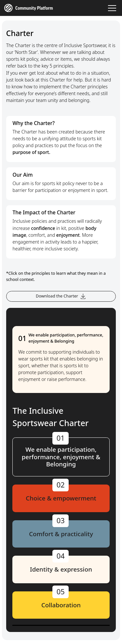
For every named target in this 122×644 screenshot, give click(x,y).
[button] (111, 8)
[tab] (61, 457)
